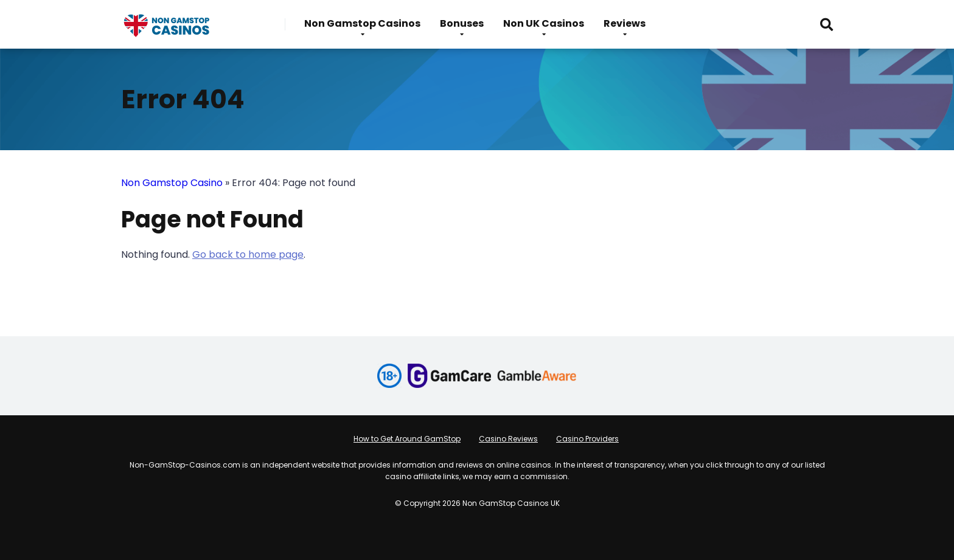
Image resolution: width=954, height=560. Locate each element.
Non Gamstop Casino (172, 183)
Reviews (625, 23)
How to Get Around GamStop (407, 439)
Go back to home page (248, 254)
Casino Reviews (508, 439)
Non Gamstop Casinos (362, 23)
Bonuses (462, 23)
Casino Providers (587, 439)
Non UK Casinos (544, 23)
